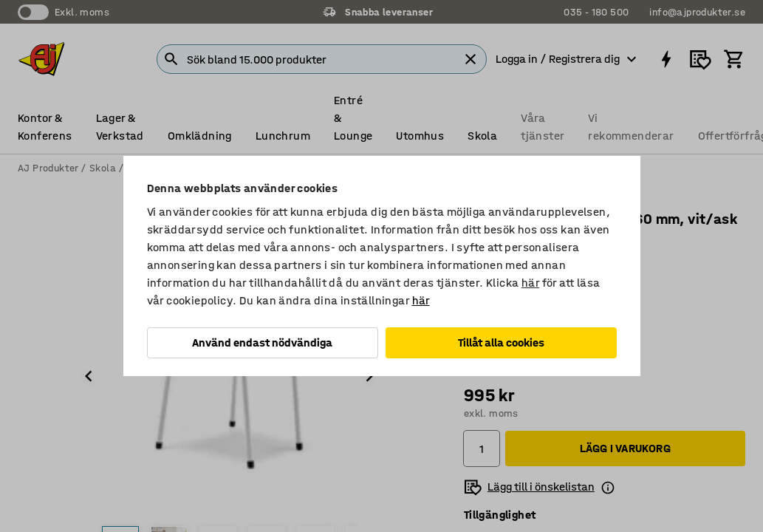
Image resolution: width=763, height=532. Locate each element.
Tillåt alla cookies (501, 342)
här (530, 283)
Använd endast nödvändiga (262, 342)
